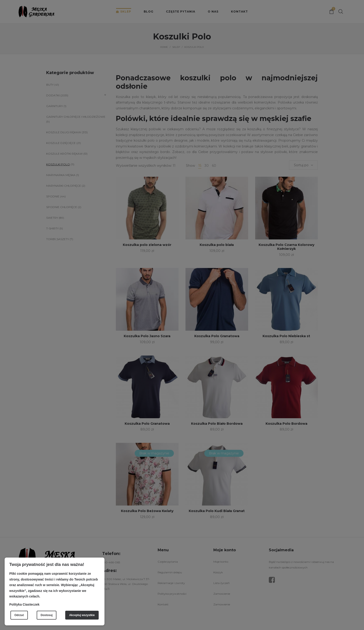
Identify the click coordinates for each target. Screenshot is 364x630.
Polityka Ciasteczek (24, 604)
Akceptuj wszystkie (82, 615)
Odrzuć (19, 615)
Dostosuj (47, 615)
